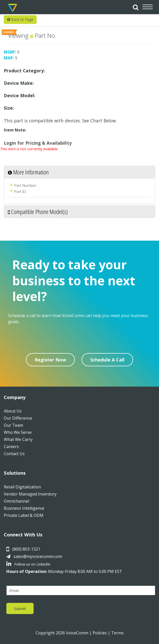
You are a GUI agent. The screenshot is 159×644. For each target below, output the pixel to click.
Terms (117, 633)
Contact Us (14, 454)
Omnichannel (16, 501)
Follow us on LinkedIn (28, 564)
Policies (100, 633)
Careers (11, 447)
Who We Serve (18, 432)
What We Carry (18, 439)
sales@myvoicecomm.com (38, 556)
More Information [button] (28, 172)
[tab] (79, 172)
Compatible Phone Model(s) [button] (38, 212)
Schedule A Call (107, 360)
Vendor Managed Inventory (30, 494)
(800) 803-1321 (26, 549)
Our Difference (18, 418)
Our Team (13, 425)
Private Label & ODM (24, 515)
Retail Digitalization (22, 487)
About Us (13, 411)
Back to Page (20, 19)
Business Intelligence (24, 508)
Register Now (50, 360)
